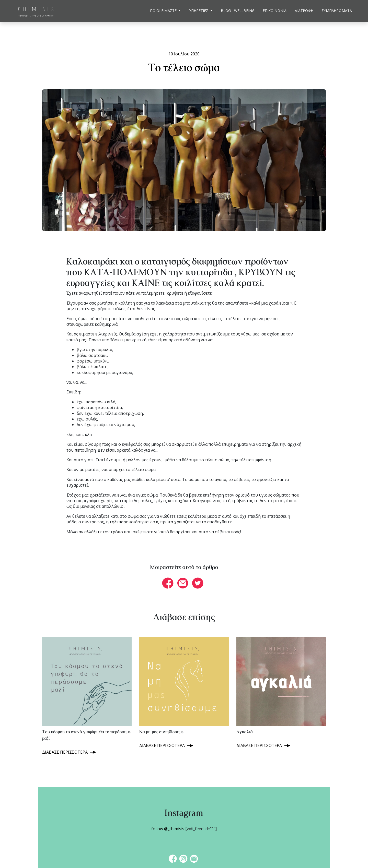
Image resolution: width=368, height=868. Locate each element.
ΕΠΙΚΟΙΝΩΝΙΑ (275, 11)
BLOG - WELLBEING (238, 11)
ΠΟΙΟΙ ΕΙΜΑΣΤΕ (164, 11)
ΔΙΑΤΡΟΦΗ (304, 11)
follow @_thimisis (168, 829)
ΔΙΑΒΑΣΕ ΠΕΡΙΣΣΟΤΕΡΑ (65, 752)
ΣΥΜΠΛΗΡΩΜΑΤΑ (337, 11)
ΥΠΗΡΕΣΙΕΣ (199, 11)
